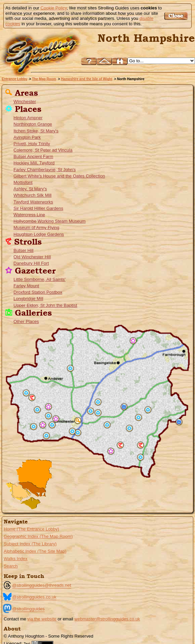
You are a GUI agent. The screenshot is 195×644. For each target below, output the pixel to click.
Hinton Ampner (28, 118)
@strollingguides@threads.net (42, 585)
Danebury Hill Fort (31, 263)
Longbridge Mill (28, 299)
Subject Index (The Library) (30, 544)
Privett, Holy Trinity (32, 144)
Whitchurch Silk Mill (33, 195)
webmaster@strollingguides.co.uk (107, 619)
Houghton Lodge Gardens (39, 234)
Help (89, 61)
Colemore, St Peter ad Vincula (43, 150)
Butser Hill (23, 250)
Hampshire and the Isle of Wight (87, 79)
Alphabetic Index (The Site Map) (35, 551)
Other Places (26, 321)
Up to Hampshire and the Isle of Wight (104, 61)
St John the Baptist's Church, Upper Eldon (43, 425)
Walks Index (16, 559)
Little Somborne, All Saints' (39, 279)
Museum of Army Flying (36, 228)
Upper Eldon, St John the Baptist (45, 305)
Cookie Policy (54, 8)
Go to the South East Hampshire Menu (33, 490)
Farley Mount (26, 286)
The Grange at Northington (98, 402)
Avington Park (27, 137)
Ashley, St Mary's (30, 189)
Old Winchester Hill (32, 257)
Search (11, 566)
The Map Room (44, 79)
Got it (177, 16)
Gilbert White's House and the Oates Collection (59, 176)
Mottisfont (23, 182)
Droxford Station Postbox (38, 292)
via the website (42, 619)
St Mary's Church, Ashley (48, 416)
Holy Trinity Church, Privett (129, 428)
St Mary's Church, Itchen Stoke (98, 413)
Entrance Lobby (15, 79)
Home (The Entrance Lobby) (31, 529)
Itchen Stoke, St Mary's (36, 131)
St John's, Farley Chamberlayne (52, 425)
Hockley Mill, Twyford (34, 163)
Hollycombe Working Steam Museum (50, 221)
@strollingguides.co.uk (34, 597)
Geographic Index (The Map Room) (38, 536)
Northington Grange (33, 124)
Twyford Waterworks (33, 202)
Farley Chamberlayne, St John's (45, 170)
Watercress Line (29, 215)
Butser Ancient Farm (33, 156)
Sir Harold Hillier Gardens (38, 208)
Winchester (25, 102)
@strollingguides (28, 609)
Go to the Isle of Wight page (29, 503)
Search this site (120, 61)
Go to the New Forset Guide (15, 491)
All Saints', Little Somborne (48, 407)
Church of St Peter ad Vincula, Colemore (138, 417)
